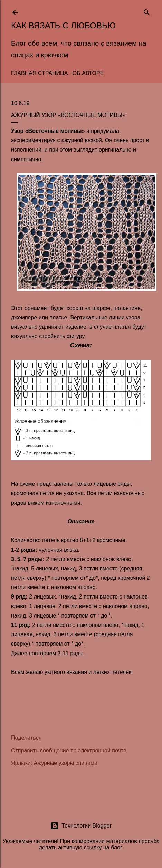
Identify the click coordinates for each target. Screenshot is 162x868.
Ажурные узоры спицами (66, 763)
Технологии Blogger (81, 826)
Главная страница (39, 73)
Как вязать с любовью (63, 25)
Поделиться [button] (26, 738)
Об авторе (88, 73)
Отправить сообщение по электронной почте (69, 751)
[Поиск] (147, 11)
